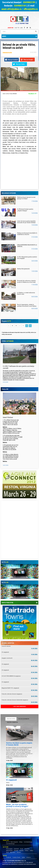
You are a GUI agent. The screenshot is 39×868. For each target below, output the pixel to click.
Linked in (28, 857)
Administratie (9, 851)
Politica (27, 851)
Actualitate (27, 849)
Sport (7, 852)
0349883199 (29, 2)
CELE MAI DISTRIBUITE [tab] (24, 719)
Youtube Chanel (16, 857)
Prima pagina (9, 849)
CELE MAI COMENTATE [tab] (12, 722)
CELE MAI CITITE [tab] (11, 719)
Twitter (23, 857)
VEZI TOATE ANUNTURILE (19, 706)
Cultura (31, 851)
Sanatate (21, 851)
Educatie (16, 851)
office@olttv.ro (31, 9)
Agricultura (13, 852)
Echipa (21, 842)
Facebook (9, 857)
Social (22, 849)
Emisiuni (19, 852)
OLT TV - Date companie (12, 842)
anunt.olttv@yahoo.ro (12, 9)
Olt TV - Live (19, 28)
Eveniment (16, 849)
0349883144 (20, 6)
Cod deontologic (28, 842)
